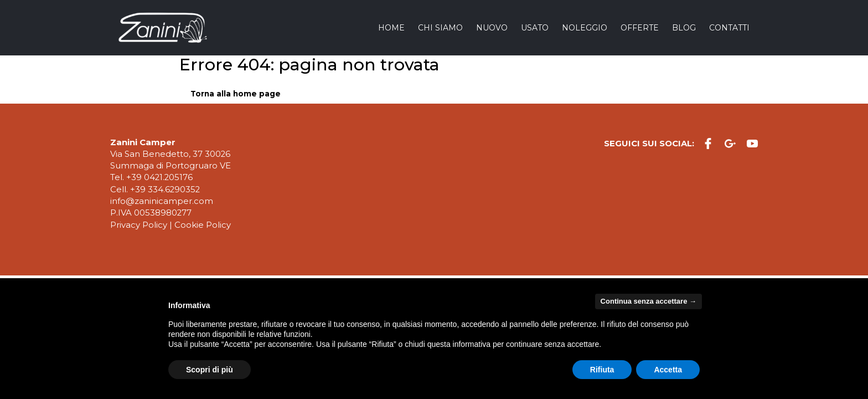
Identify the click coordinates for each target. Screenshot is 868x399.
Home (391, 28)
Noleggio (585, 28)
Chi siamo (440, 28)
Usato (535, 28)
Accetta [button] (668, 370)
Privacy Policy (139, 225)
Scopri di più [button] (210, 370)
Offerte (640, 28)
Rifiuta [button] (602, 370)
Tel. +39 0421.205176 (151, 177)
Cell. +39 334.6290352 (155, 190)
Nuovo (492, 28)
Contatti (729, 28)
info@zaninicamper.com (162, 201)
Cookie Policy (203, 225)
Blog (684, 28)
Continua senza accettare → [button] (649, 301)
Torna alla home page (236, 94)
